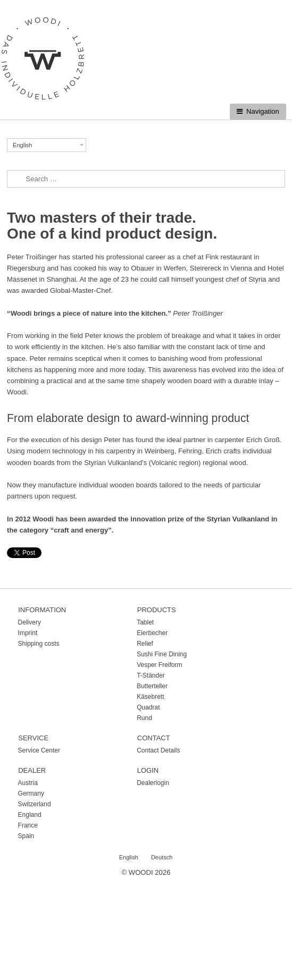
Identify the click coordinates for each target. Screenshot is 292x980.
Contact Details (158, 750)
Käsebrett (150, 697)
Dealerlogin (153, 783)
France (28, 825)
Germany (31, 793)
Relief (145, 644)
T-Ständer (151, 675)
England (30, 815)
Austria (28, 783)
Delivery (30, 622)
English (22, 145)
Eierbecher (152, 633)
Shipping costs (39, 644)
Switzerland (35, 804)
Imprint (28, 633)
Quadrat (148, 707)
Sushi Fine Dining (162, 654)
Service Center (39, 750)
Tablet (145, 622)
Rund (144, 718)
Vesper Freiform (159, 665)
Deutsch (162, 857)
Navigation (263, 111)
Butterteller (152, 686)
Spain (26, 836)
